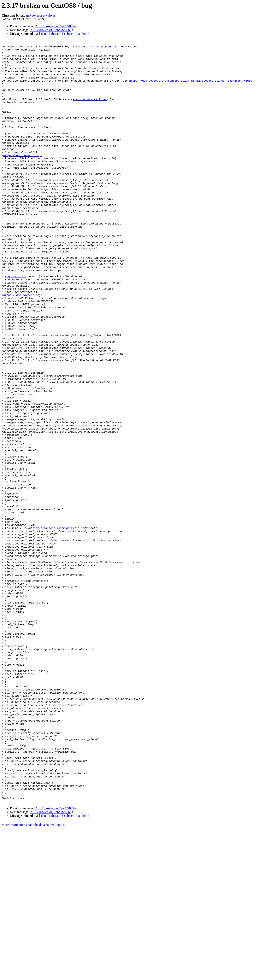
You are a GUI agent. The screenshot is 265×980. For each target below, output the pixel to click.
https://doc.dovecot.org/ (23, 178)
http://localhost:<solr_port (51, 625)
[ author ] (83, 34)
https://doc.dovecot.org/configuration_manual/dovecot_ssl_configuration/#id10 (191, 89)
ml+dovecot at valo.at (40, 15)
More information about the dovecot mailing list (34, 976)
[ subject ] (69, 34)
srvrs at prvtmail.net (107, 48)
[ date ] (44, 34)
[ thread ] (55, 34)
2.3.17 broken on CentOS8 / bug (57, 26)
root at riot (16, 152)
